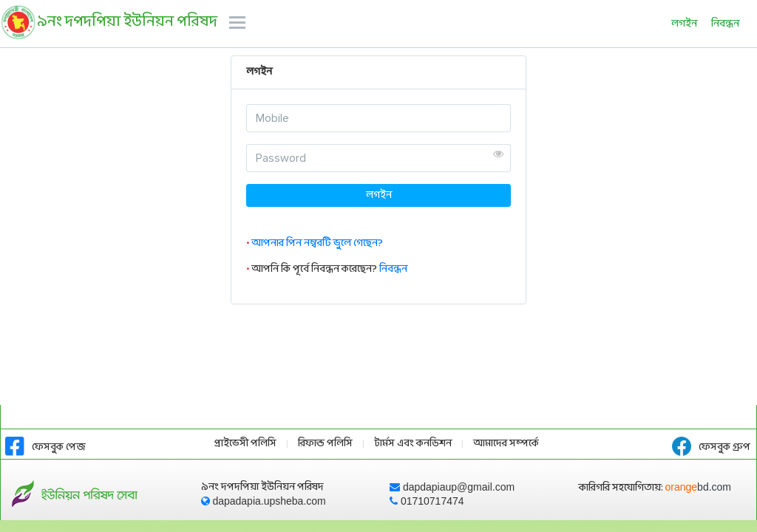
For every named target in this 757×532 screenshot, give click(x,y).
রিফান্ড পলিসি (325, 444)
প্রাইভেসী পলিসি (245, 444)
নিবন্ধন (725, 24)
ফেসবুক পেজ (45, 447)
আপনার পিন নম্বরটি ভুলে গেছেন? (317, 243)
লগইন (684, 24)
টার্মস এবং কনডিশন (413, 444)
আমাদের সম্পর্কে (506, 444)
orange (699, 487)
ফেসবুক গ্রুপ (711, 447)
